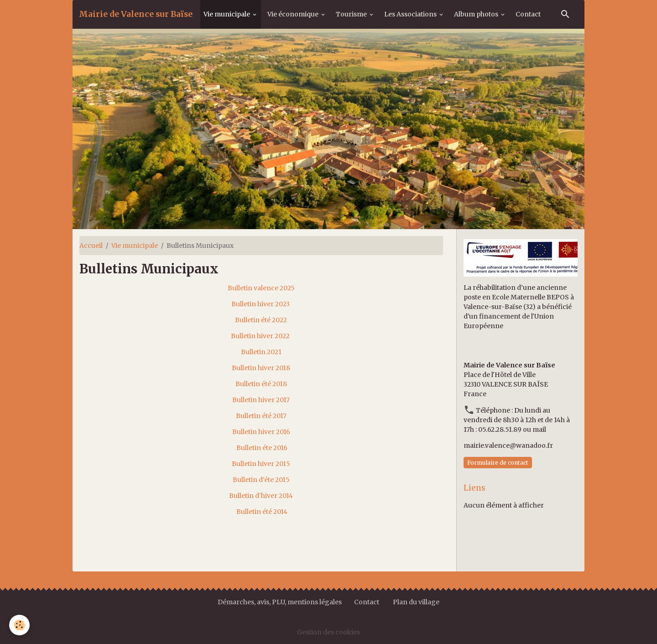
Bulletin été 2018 (261, 384)
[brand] (136, 14)
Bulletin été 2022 (261, 320)
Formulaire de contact (498, 463)
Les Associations (411, 14)
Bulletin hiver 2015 (261, 464)
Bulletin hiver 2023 (261, 304)
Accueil (91, 246)
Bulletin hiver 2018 (261, 368)
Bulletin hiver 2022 (260, 336)
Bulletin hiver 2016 (261, 432)
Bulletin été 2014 (262, 512)
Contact (528, 14)
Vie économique (294, 14)
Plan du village (416, 602)
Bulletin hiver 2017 (261, 400)
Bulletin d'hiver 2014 (262, 496)
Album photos (477, 14)
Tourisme (352, 14)
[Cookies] (19, 625)
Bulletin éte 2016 (262, 448)
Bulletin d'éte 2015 (261, 480)
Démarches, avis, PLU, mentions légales (280, 602)
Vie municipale (227, 14)
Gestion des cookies (328, 632)
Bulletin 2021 (261, 352)
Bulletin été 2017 (261, 416)
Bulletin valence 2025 (261, 288)
